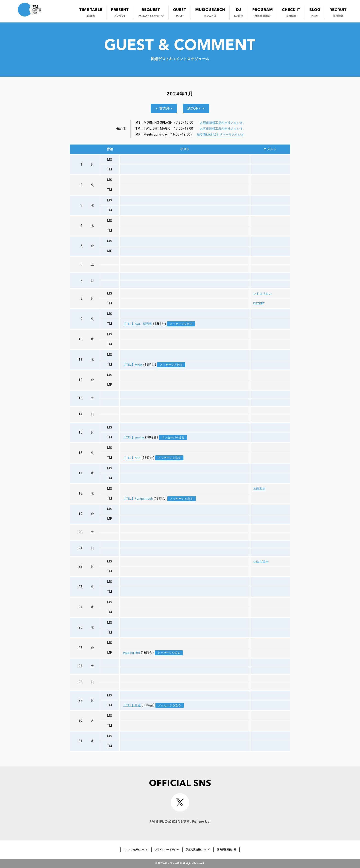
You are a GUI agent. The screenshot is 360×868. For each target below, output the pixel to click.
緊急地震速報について (198, 850)
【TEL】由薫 (131, 705)
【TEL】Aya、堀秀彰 (138, 324)
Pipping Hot (131, 653)
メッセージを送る (182, 324)
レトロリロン (262, 293)
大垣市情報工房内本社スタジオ (221, 122)
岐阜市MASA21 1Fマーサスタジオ (221, 134)
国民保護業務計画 (226, 850)
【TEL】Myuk (132, 364)
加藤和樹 (259, 489)
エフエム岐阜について (136, 850)
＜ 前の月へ (164, 108)
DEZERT (258, 303)
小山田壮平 (260, 561)
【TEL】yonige (133, 437)
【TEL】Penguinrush (138, 498)
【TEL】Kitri (131, 458)
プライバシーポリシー (167, 850)
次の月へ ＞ (196, 108)
